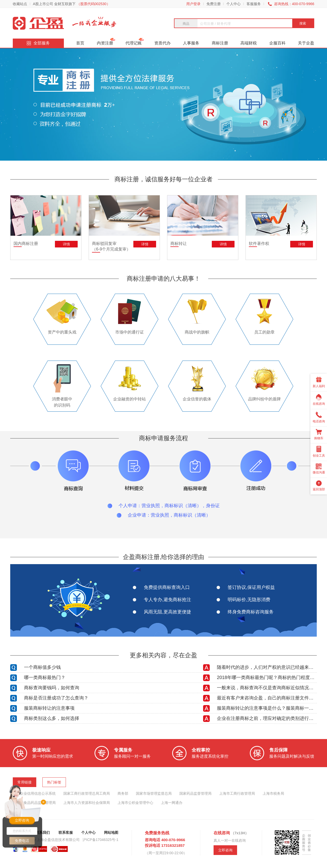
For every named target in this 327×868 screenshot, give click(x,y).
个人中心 (233, 4)
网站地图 (111, 833)
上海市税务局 (273, 793)
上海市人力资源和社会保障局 (87, 803)
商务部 (123, 793)
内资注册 (105, 43)
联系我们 (43, 833)
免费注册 (214, 4)
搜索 (303, 23)
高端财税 (249, 43)
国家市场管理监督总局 (154, 793)
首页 (80, 43)
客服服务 (254, 4)
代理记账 (134, 43)
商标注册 (220, 43)
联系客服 (66, 833)
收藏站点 (20, 4)
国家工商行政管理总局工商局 (87, 793)
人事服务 (191, 43)
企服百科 (277, 43)
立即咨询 (225, 850)
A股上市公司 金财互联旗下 (72, 4)
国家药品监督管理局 (195, 793)
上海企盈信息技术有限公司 (58, 840)
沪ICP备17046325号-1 (100, 840)
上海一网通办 (172, 803)
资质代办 (162, 43)
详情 (66, 244)
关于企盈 (306, 43)
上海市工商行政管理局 (237, 793)
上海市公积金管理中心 (135, 803)
